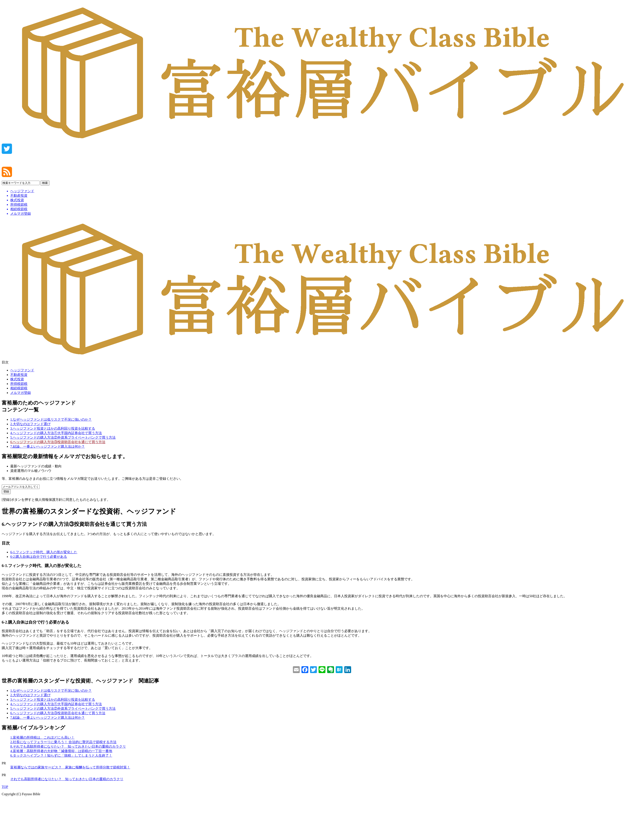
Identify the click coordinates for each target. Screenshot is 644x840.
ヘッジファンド (22, 370)
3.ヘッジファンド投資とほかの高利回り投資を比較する (53, 428)
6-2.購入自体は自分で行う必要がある (39, 557)
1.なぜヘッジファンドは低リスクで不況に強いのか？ (51, 419)
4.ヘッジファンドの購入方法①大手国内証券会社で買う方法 (56, 433)
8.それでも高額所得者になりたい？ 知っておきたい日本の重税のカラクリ (68, 746)
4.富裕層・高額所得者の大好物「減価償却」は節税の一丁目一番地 (61, 751)
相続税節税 (19, 388)
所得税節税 (19, 384)
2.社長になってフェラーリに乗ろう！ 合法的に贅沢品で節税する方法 (63, 742)
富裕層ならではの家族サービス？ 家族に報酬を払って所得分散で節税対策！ (70, 767)
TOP (5, 787)
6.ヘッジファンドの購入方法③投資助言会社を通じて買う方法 (58, 442)
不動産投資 (19, 375)
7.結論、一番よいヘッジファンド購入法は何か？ (48, 446)
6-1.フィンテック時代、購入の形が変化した (44, 552)
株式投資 (17, 379)
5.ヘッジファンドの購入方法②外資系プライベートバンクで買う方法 (63, 437)
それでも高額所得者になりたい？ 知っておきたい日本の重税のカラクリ (67, 779)
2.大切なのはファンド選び (30, 424)
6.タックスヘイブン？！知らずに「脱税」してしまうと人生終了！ (61, 755)
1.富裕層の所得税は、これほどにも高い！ (42, 737)
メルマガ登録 (21, 393)
